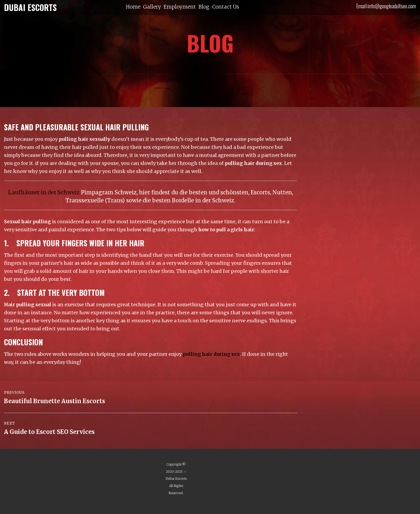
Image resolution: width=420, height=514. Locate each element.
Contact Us (226, 7)
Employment (180, 7)
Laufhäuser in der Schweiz (44, 192)
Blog (204, 7)
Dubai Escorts (176, 479)
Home (133, 7)
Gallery (152, 7)
